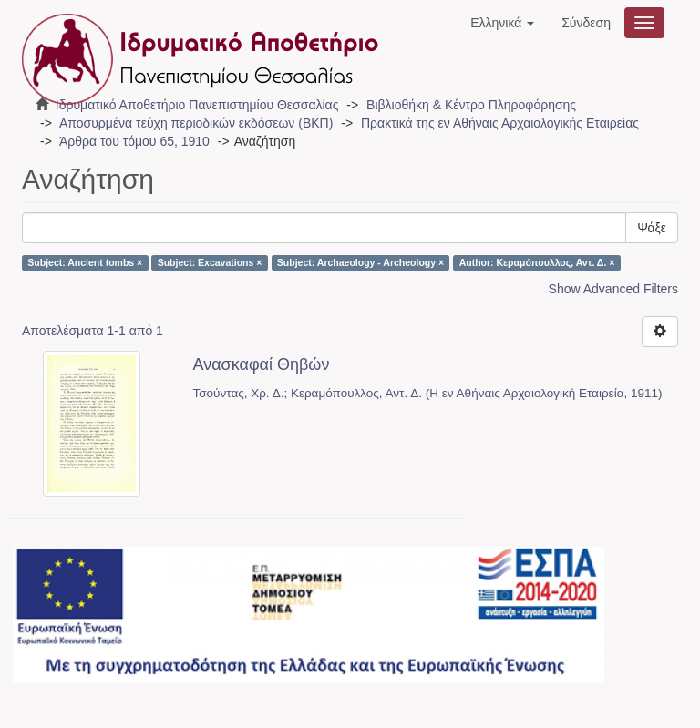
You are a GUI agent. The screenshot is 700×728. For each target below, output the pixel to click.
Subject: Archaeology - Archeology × (360, 262)
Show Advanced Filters (613, 289)
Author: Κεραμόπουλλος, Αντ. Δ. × (537, 262)
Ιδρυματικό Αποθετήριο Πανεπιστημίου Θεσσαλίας (197, 105)
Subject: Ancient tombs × (85, 262)
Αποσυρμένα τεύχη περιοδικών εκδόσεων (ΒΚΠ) (196, 123)
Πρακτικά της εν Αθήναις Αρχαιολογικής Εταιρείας (500, 123)
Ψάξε (652, 228)
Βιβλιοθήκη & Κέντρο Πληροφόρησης (471, 105)
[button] (502, 23)
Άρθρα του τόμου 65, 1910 (134, 141)
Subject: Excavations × (210, 262)
